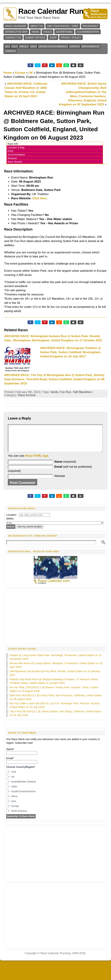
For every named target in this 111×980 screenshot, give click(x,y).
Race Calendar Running (58, 11)
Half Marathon (82, 392)
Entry (11, 151)
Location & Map (16, 147)
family (54, 392)
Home (8, 73)
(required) (65, 467)
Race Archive (27, 395)
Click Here (40, 198)
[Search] (51, 547)
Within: (10, 524)
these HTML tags (37, 461)
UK (31, 73)
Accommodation (16, 155)
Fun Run (66, 392)
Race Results (15, 162)
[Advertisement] (56, 621)
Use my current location (30, 532)
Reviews (12, 158)
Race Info (13, 144)
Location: (12, 520)
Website (60, 481)
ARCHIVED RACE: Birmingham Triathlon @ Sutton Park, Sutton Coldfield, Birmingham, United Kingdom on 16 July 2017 (71, 352)
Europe (20, 73)
